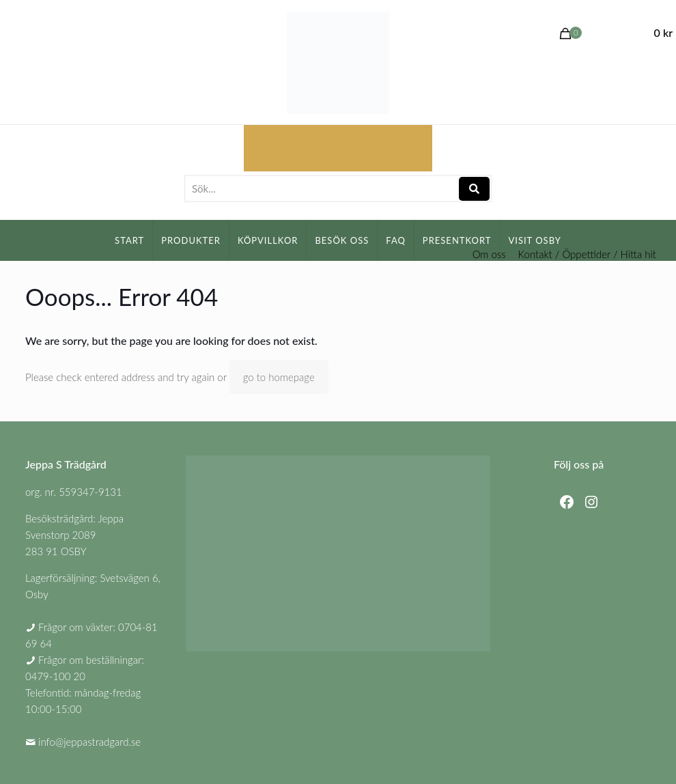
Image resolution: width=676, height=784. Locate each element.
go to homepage (279, 377)
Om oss (489, 254)
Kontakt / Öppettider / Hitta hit (587, 254)
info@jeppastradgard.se (89, 742)
